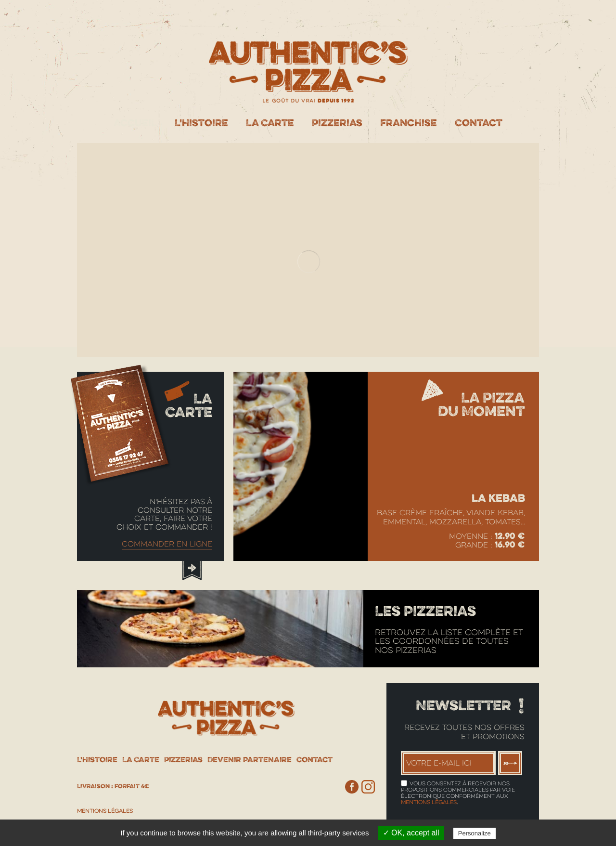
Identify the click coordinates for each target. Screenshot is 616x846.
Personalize (475, 833)
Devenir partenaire (250, 759)
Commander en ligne (167, 544)
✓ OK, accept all (411, 833)
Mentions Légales (105, 811)
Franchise (409, 123)
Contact (479, 123)
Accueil (135, 123)
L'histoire (201, 123)
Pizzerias (337, 123)
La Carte (270, 123)
